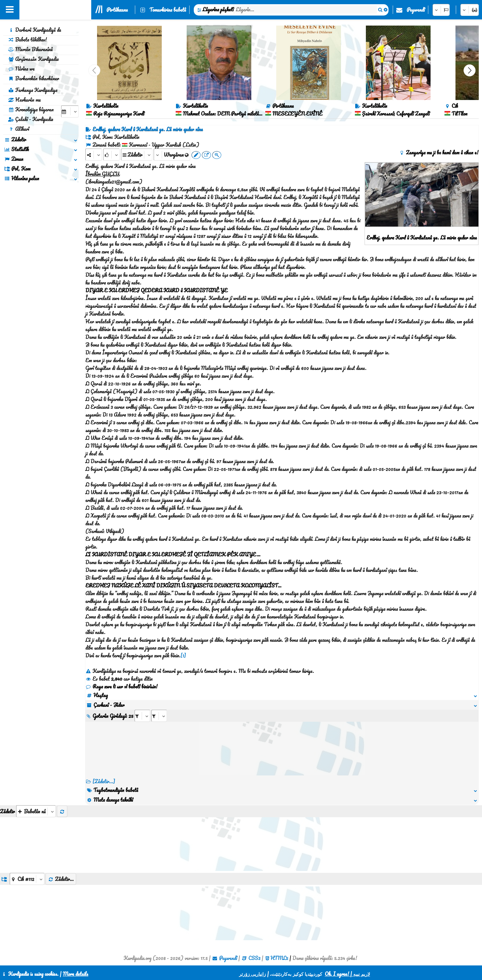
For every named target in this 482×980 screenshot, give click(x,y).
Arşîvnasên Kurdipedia (33, 59)
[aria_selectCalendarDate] (70, 111)
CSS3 (254, 958)
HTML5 (279, 958)
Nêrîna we (21, 69)
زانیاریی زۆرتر (252, 974)
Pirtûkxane (117, 10)
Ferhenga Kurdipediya (33, 90)
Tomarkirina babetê (168, 10)
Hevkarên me (24, 100)
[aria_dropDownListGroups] (27, 879)
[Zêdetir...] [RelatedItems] (104, 781)
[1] (183, 655)
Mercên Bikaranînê (30, 49)
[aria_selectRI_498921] (142, 716)
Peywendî (416, 10)
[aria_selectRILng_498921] (159, 716)
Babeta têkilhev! (27, 39)
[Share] (94, 155)
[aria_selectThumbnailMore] (36, 811)
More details (76, 974)
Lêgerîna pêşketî (218, 9)
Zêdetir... (61, 879)
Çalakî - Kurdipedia (31, 119)
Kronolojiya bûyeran (31, 109)
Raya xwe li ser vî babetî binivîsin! (121, 686)
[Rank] (111, 155)
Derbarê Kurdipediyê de (35, 30)
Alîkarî (19, 129)
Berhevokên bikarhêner (34, 78)
